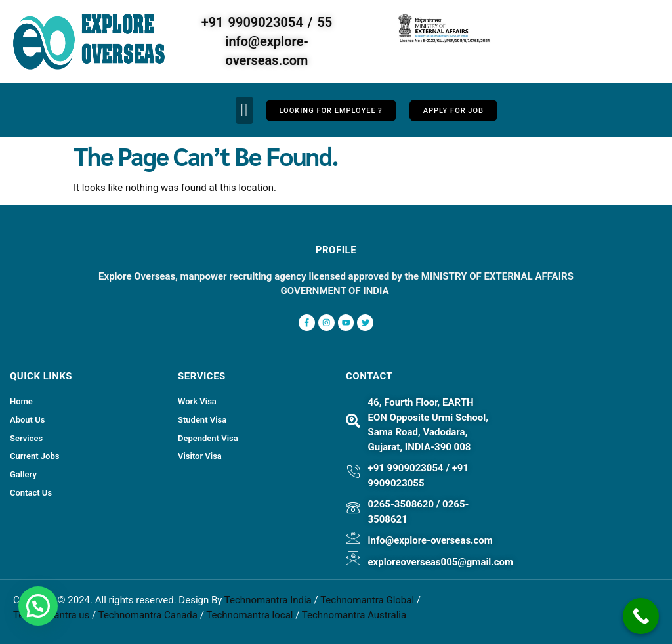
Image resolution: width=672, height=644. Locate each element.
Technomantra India (268, 599)
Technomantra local (249, 614)
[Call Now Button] (641, 616)
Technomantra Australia (354, 614)
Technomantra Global (367, 599)
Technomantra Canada (148, 614)
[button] (244, 110)
